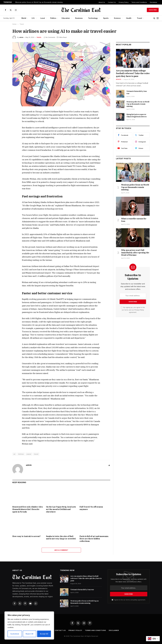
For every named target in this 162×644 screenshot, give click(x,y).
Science (117, 18)
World (24, 18)
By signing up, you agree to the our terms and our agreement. (133, 310)
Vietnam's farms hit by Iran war (137, 92)
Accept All (44, 634)
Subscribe (153, 10)
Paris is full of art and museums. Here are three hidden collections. (94, 539)
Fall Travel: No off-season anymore (91, 508)
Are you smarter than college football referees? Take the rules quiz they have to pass (133, 73)
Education (66, 18)
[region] (29, 625)
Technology (93, 18)
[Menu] (158, 18)
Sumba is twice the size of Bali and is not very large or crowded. (61, 538)
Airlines (21, 454)
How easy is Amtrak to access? (26, 536)
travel (36, 454)
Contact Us (112, 2)
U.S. (33, 18)
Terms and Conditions (139, 2)
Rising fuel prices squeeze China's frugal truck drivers (136, 116)
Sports (106, 18)
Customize (15, 634)
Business (79, 18)
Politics (53, 18)
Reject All (30, 634)
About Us (102, 2)
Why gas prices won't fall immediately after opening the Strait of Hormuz (135, 253)
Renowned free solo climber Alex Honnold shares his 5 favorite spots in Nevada (28, 509)
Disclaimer (154, 2)
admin (21, 37)
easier (29, 454)
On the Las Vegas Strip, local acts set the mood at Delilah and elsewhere (61, 509)
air (14, 454)
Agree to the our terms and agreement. (129, 600)
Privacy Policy (124, 2)
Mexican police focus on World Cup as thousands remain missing (39, 2)
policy (135, 600)
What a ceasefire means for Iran (134, 220)
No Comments (49, 37)
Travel (139, 18)
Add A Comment (61, 550)
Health (129, 18)
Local (43, 18)
